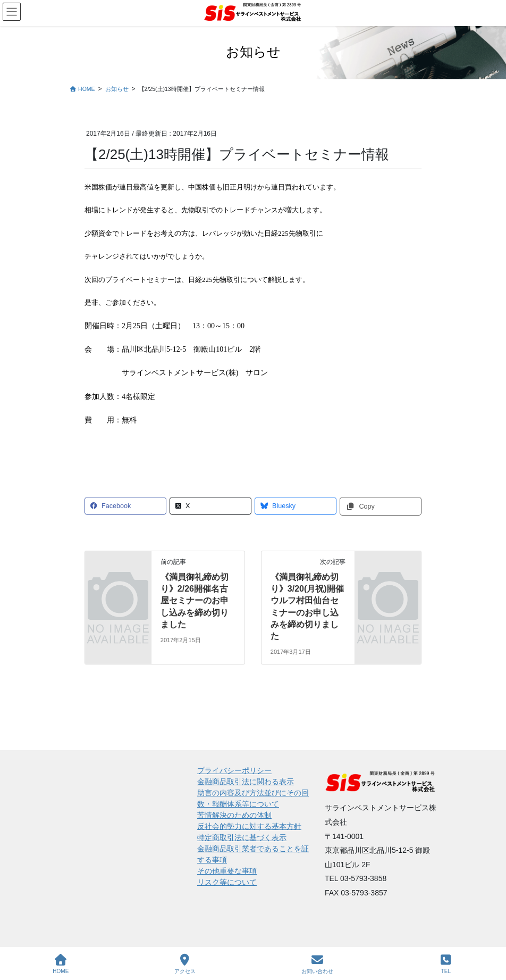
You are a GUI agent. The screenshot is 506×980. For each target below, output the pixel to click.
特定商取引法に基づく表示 (242, 837)
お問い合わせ (317, 964)
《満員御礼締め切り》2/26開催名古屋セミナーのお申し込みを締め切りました (195, 601)
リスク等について (227, 882)
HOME (61, 964)
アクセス (185, 964)
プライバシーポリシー (234, 770)
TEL (446, 964)
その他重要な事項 (227, 871)
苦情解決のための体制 (234, 815)
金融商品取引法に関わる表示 (246, 782)
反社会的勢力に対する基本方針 (249, 826)
